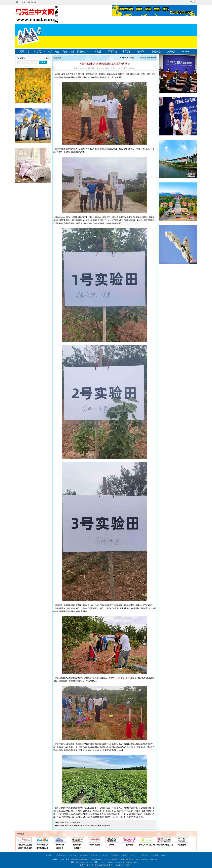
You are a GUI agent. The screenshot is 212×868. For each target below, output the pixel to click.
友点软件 (127, 865)
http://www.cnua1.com (85, 862)
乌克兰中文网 (85, 68)
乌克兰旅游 (68, 51)
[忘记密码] (32, 2)
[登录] (17, 2)
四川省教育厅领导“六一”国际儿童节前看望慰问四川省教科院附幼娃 (85, 826)
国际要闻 (112, 51)
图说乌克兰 (83, 51)
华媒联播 (171, 51)
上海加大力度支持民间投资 (70, 823)
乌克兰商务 (54, 51)
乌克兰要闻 (39, 51)
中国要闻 (127, 51)
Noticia (186, 51)
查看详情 (153, 58)
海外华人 (142, 51)
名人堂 (98, 51)
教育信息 (156, 51)
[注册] (24, 2)
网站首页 (24, 51)
